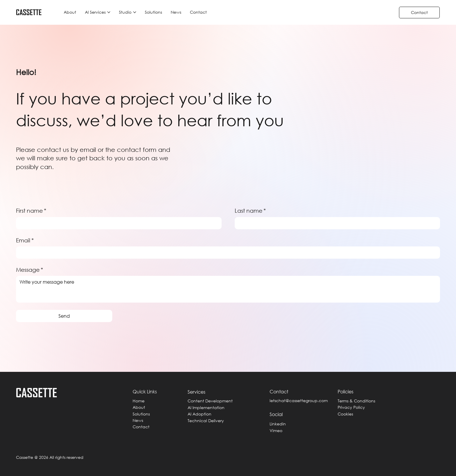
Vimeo (276, 430)
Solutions (141, 414)
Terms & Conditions (356, 401)
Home (139, 401)
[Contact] (419, 13)
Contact (141, 427)
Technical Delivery (206, 421)
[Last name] (336, 223)
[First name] (117, 223)
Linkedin (278, 424)
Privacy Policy (351, 407)
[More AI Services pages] (109, 12)
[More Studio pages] (135, 12)
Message (30, 270)
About (139, 407)
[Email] (226, 253)
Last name (250, 211)
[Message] (228, 289)
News (138, 420)
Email (25, 240)
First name (31, 211)
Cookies (345, 414)
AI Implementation (206, 407)
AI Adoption (199, 414)
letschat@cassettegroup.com (299, 400)
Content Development (210, 401)
